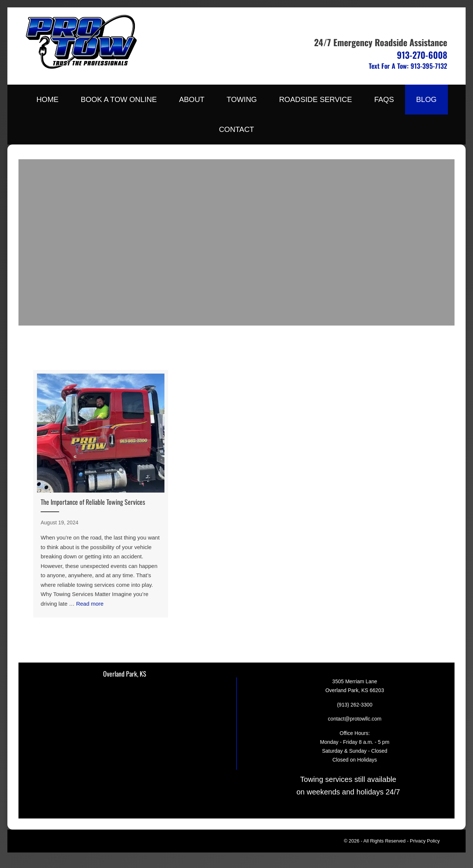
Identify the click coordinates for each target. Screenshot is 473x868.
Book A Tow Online (119, 99)
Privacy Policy (425, 841)
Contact (236, 129)
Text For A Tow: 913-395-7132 (408, 66)
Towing (242, 99)
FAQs (384, 99)
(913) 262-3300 (355, 705)
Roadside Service (315, 99)
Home (47, 99)
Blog (426, 99)
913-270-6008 (422, 55)
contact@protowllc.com (355, 719)
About (192, 99)
